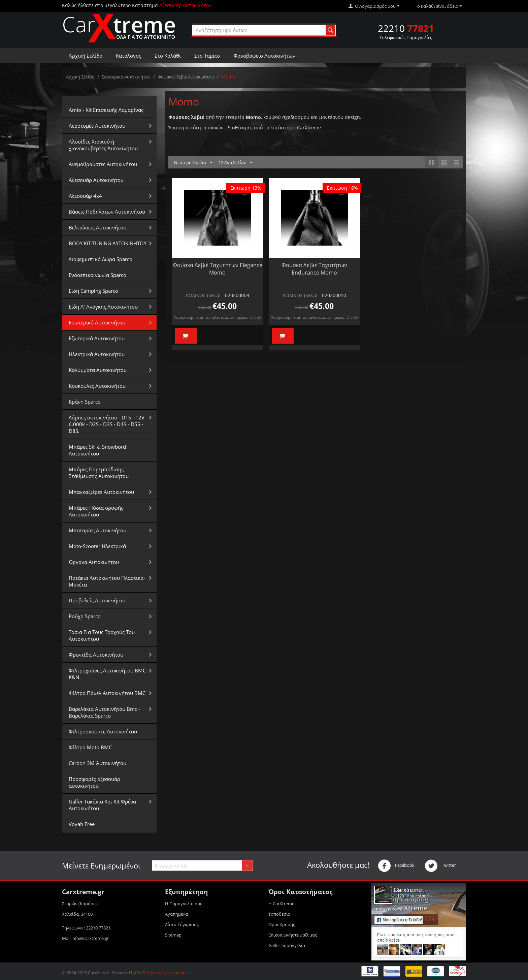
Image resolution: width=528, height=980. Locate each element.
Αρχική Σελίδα (86, 56)
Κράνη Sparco (85, 402)
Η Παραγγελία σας (184, 904)
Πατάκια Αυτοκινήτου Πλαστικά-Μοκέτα (107, 581)
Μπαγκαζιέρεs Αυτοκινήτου (101, 492)
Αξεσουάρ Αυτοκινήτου (96, 180)
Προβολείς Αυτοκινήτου (97, 600)
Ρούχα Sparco (85, 616)
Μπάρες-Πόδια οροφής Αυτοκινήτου (96, 511)
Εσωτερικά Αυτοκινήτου (126, 77)
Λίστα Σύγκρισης (182, 924)
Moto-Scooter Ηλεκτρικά (97, 546)
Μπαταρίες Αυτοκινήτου (97, 530)
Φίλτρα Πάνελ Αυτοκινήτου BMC (107, 693)
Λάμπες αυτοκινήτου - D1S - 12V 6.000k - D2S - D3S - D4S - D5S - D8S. (107, 424)
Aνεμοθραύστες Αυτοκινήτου (103, 164)
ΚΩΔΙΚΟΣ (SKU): (203, 295)
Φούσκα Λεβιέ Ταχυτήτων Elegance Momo (218, 269)
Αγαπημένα (176, 914)
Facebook (396, 866)
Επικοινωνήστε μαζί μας (293, 935)
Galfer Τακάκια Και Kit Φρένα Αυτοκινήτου (102, 805)
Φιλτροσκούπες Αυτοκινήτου (103, 731)
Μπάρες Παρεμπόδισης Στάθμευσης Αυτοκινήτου (99, 473)
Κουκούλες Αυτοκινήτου (97, 386)
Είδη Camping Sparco (93, 291)
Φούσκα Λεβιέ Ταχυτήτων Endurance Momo (314, 269)
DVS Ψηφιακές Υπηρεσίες (162, 973)
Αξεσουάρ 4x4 (85, 196)
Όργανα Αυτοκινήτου (94, 562)
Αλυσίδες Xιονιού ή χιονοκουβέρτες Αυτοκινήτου (103, 145)
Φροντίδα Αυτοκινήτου (96, 655)
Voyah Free (82, 824)
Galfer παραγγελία (287, 945)
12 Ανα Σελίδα (236, 163)
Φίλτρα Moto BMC (90, 747)
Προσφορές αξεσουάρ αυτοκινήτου (94, 782)
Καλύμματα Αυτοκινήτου (98, 370)
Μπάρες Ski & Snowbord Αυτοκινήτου (97, 450)
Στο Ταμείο (207, 56)
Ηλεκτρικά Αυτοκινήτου (97, 354)
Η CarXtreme (281, 904)
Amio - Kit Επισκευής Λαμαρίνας (106, 110)
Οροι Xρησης (282, 924)
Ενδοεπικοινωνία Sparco (97, 275)
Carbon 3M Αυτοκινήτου (97, 763)
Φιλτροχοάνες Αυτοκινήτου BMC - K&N (109, 674)
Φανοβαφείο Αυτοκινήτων (264, 56)
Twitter (440, 866)
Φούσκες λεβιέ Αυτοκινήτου (186, 77)
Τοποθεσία (279, 914)
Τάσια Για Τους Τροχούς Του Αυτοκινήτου (102, 635)
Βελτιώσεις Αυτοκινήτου (97, 227)
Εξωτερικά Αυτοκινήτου (97, 338)
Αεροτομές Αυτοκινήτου (97, 126)
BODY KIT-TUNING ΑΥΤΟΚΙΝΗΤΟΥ (108, 243)
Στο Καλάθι (168, 56)
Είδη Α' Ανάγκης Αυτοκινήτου (103, 307)
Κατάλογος (128, 56)
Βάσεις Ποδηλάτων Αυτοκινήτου (107, 212)
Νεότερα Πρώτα (193, 163)
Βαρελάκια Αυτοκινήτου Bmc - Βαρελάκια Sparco (104, 712)
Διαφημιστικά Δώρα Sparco (101, 259)
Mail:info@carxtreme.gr (85, 938)
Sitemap (173, 935)
